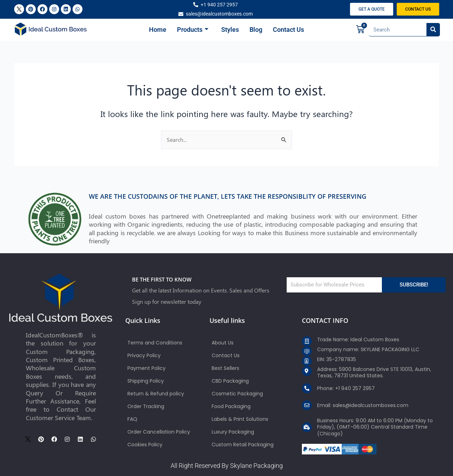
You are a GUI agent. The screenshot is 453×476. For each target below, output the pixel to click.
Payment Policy (147, 368)
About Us (223, 343)
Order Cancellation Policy (159, 432)
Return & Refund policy (156, 394)
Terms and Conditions (155, 343)
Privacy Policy (144, 355)
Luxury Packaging (233, 432)
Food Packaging (231, 406)
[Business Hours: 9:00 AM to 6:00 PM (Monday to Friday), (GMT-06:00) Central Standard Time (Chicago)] (307, 427)
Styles (230, 30)
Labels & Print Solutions (240, 419)
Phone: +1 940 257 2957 (346, 388)
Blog (256, 30)
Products (193, 30)
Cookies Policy (145, 445)
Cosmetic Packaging (237, 394)
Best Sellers (225, 368)
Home (158, 30)
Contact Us (288, 30)
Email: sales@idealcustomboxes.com (363, 405)
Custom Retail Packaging (243, 445)
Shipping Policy (146, 381)
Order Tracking (146, 406)
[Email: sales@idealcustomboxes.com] (307, 405)
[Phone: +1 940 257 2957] (307, 388)
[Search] (433, 30)
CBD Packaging (230, 381)
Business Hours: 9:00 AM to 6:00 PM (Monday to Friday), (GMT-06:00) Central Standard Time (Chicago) (375, 427)
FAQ (132, 419)
